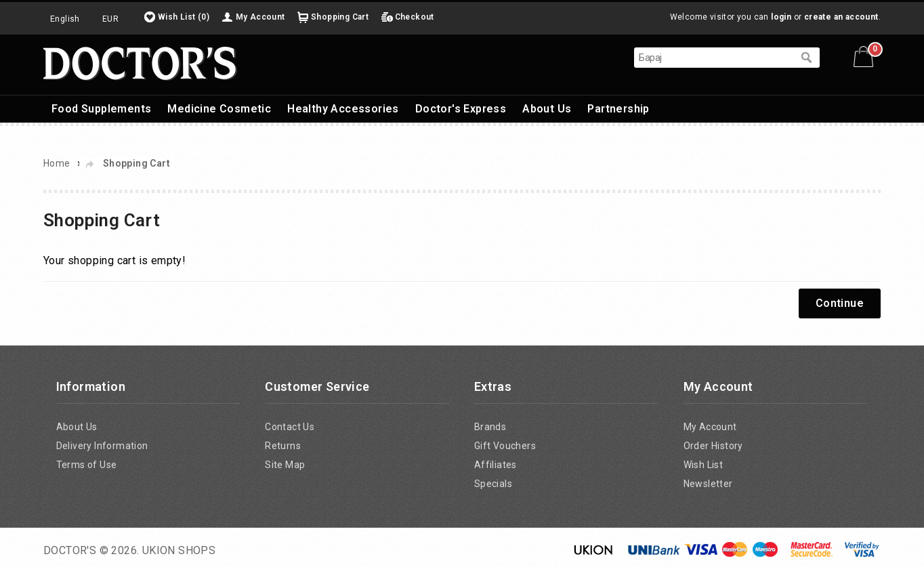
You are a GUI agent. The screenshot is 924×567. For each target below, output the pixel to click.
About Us (547, 109)
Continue (840, 303)
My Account (260, 17)
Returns (283, 446)
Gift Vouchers (505, 446)
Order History (713, 446)
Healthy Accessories (343, 109)
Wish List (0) (184, 17)
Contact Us (290, 427)
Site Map (285, 465)
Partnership (618, 109)
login (781, 17)
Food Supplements (101, 109)
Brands (490, 427)
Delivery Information (102, 446)
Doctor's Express (461, 109)
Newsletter (708, 484)
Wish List (703, 465)
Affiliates (496, 465)
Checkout (415, 17)
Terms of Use (87, 465)
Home (57, 163)
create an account (841, 17)
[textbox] (713, 58)
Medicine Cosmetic (219, 109)
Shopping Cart (340, 17)
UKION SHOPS (179, 550)
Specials (493, 484)
